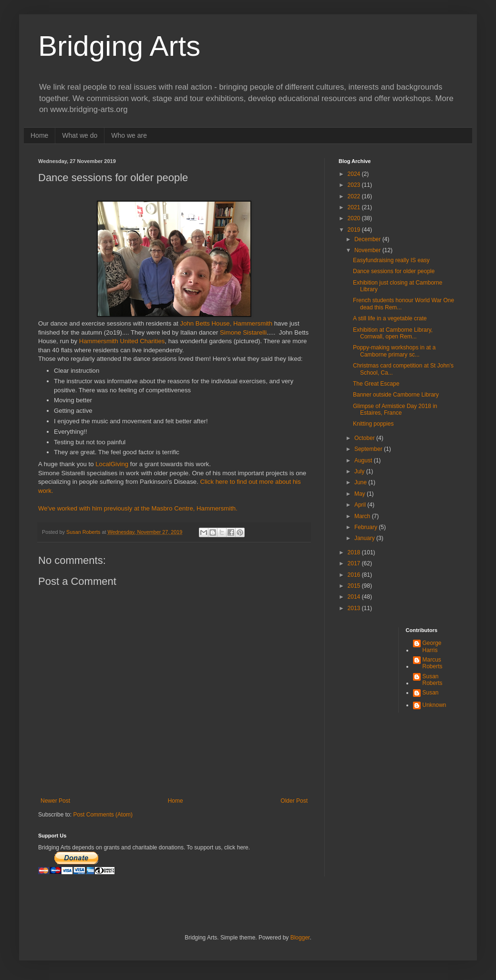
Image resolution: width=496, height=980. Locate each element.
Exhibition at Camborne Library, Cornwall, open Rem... (393, 333)
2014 (355, 597)
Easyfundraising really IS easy (391, 260)
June (361, 482)
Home (39, 135)
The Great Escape (376, 384)
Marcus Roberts (433, 663)
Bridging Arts (119, 46)
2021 (355, 207)
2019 (355, 230)
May (361, 494)
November (368, 250)
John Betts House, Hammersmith (227, 323)
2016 (355, 575)
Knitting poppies (373, 424)
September (369, 449)
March (363, 516)
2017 (355, 563)
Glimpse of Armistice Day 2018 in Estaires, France (395, 409)
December (368, 239)
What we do (80, 135)
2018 (355, 552)
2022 (355, 196)
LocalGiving (112, 464)
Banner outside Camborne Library (396, 395)
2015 (355, 586)
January (365, 538)
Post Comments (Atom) (103, 815)
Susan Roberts (433, 680)
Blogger (300, 938)
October (365, 438)
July (360, 471)
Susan (431, 693)
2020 (355, 218)
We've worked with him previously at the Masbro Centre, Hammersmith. (138, 508)
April (361, 505)
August (364, 460)
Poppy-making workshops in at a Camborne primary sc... (394, 351)
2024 (355, 174)
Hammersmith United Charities (122, 341)
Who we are (129, 135)
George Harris (432, 646)
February (367, 527)
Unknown (434, 705)
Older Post (294, 801)
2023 (355, 185)
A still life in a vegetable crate (390, 318)
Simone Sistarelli (242, 332)
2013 (355, 608)
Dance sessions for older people (394, 271)
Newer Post (55, 801)
